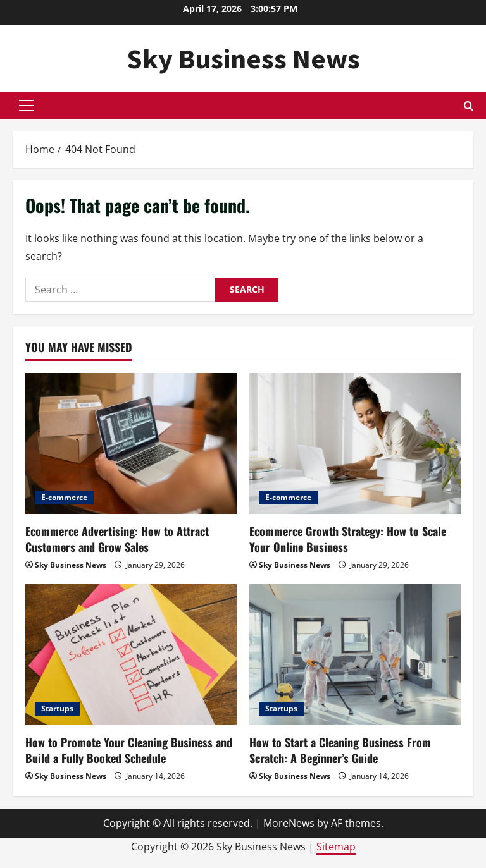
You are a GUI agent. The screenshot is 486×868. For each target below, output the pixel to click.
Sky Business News (243, 58)
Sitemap (336, 847)
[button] (26, 106)
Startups (57, 708)
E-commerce (64, 497)
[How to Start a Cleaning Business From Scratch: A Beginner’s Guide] (355, 655)
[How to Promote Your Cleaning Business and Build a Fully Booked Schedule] (131, 655)
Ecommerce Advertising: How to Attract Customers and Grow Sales (117, 539)
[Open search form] (469, 106)
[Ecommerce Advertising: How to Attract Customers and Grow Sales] (131, 443)
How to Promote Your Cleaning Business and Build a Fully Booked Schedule (129, 750)
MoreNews (289, 823)
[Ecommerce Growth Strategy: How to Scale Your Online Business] (355, 443)
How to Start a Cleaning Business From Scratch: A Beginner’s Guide (340, 750)
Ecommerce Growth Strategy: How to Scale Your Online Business (348, 539)
